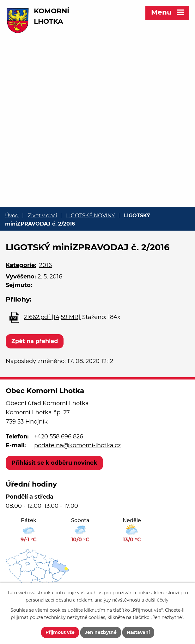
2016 (46, 265)
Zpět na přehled (35, 341)
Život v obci (42, 215)
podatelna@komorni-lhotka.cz (77, 445)
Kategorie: (21, 265)
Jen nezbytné (101, 632)
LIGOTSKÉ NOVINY (90, 215)
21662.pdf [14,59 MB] (52, 317)
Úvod (12, 215)
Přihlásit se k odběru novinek (54, 463)
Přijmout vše (60, 632)
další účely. (157, 600)
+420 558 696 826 (59, 437)
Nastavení (138, 632)
